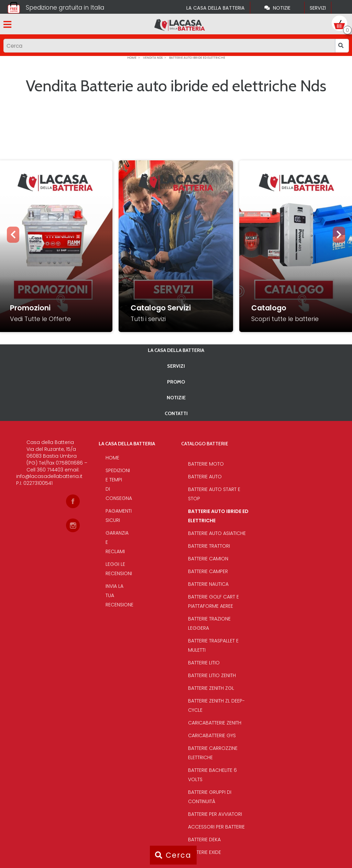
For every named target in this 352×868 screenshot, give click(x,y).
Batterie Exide (205, 852)
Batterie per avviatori (215, 814)
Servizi (318, 8)
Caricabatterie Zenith (215, 723)
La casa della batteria (216, 8)
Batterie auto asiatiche (217, 533)
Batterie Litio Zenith (212, 675)
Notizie (176, 398)
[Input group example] (169, 46)
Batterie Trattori (209, 546)
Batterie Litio (204, 663)
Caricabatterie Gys (212, 735)
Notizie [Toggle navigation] (277, 8)
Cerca (173, 855)
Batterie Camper (208, 571)
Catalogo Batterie (205, 444)
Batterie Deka (204, 840)
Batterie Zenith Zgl (211, 688)
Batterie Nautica (208, 584)
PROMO (176, 382)
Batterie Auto (205, 477)
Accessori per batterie (216, 827)
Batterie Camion (208, 559)
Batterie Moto (206, 464)
